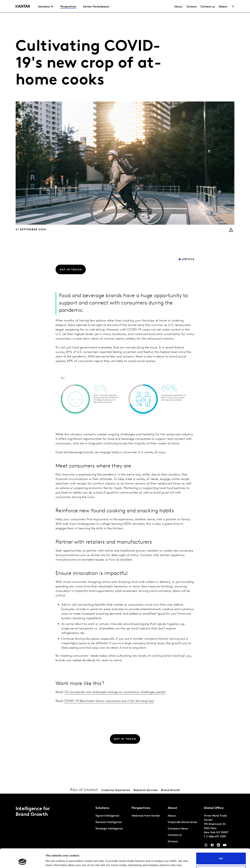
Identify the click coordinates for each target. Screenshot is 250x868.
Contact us (207, 7)
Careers (191, 7)
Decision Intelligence (109, 822)
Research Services (146, 790)
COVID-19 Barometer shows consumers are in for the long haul (109, 701)
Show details (54, 861)
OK (221, 841)
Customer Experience (116, 790)
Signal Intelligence (107, 816)
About (178, 7)
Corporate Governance (182, 822)
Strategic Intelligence (109, 829)
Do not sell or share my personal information (221, 854)
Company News (178, 829)
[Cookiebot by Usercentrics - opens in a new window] (22, 861)
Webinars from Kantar (146, 816)
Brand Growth (171, 790)
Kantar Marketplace (96, 7)
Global (223, 7)
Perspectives (68, 7)
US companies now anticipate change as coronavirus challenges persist (115, 692)
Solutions (44, 7)
